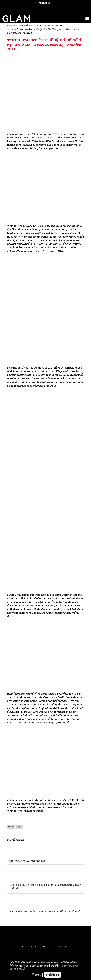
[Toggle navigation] (87, 19)
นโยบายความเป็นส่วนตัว (69, 966)
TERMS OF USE (47, 947)
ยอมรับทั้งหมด (53, 975)
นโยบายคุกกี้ (20, 969)
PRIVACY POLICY (28, 947)
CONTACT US (65, 947)
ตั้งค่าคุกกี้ (36, 975)
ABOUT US (45, 3)
